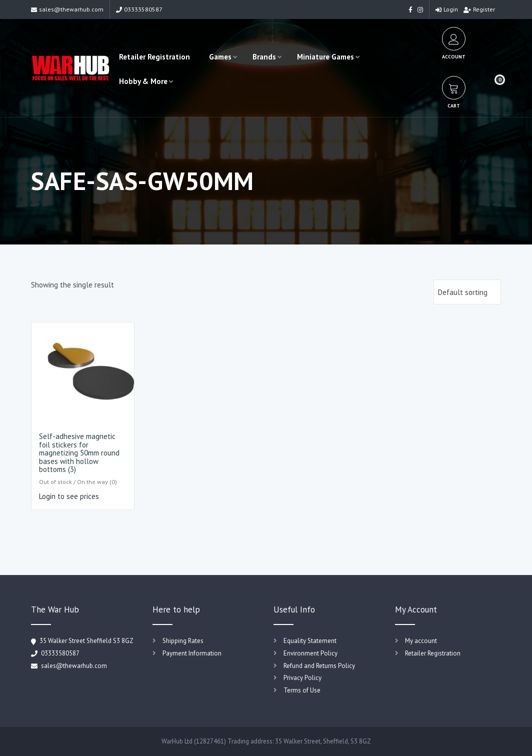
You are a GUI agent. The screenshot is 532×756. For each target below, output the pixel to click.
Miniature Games (325, 57)
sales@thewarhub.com (67, 9)
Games (220, 57)
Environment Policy (310, 653)
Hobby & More (143, 81)
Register (479, 9)
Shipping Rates (183, 641)
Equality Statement (310, 641)
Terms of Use (302, 690)
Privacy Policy (302, 678)
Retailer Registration (154, 57)
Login (447, 9)
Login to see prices (69, 496)
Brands (264, 57)
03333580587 (139, 9)
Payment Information (192, 653)
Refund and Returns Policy (319, 666)
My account (421, 641)
